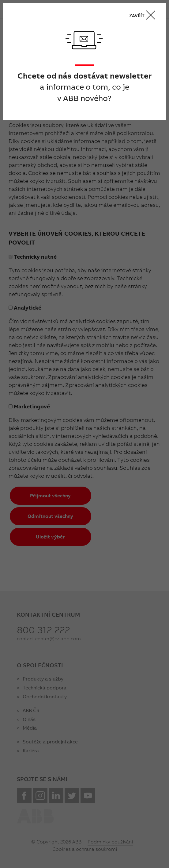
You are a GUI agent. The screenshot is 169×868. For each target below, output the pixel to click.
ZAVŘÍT (144, 15)
